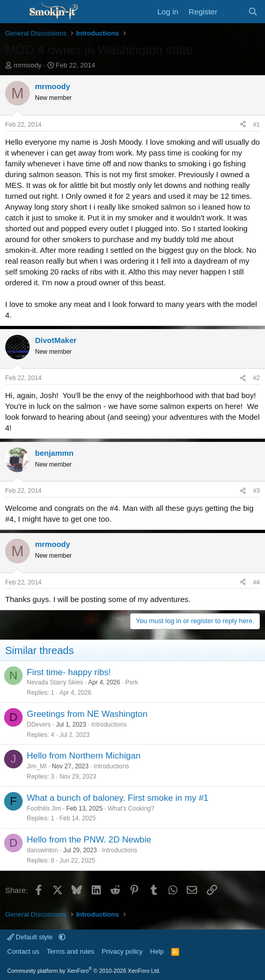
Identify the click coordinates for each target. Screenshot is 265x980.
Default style (31, 937)
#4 (257, 582)
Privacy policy (122, 951)
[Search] (253, 12)
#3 (257, 491)
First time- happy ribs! (69, 672)
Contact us (23, 951)
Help (157, 951)
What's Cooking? (131, 809)
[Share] (243, 125)
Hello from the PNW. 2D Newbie (89, 840)
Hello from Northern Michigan (84, 756)
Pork (131, 682)
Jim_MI (37, 766)
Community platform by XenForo (84, 971)
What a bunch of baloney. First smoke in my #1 (118, 798)
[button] (62, 937)
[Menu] (14, 12)
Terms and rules (70, 951)
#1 (257, 125)
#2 (257, 378)
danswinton (42, 850)
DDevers (39, 725)
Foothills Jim (44, 809)
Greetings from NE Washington (87, 714)
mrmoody (28, 65)
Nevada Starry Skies (55, 682)
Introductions (109, 725)
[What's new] (232, 12)
